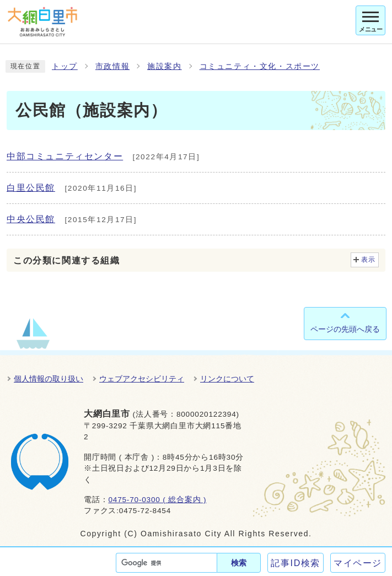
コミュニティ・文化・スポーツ (260, 66)
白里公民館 (31, 188)
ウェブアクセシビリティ (142, 379)
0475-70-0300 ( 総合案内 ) (157, 500)
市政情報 (112, 66)
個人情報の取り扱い (49, 379)
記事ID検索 (296, 563)
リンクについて (227, 379)
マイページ (358, 563)
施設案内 (164, 66)
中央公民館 (31, 219)
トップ (65, 66)
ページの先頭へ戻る (345, 329)
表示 (369, 260)
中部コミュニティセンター (65, 156)
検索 (239, 563)
